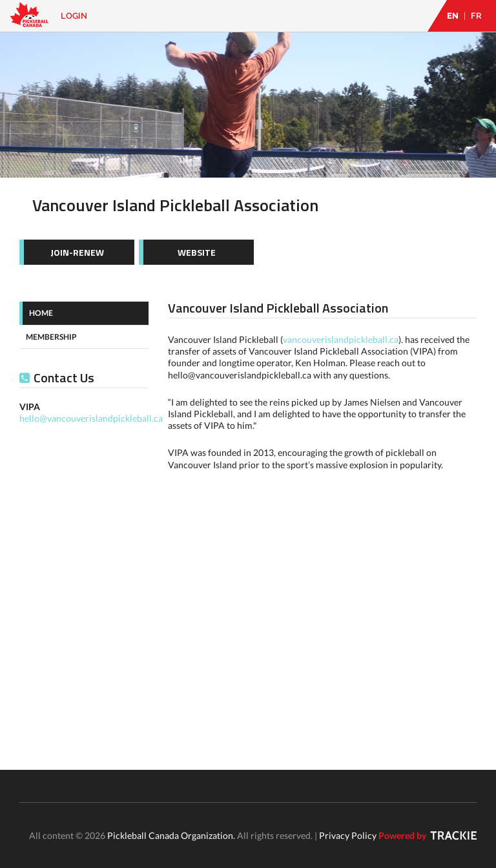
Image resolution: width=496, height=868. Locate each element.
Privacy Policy (348, 835)
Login (74, 16)
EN (453, 16)
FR (476, 16)
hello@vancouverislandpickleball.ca (91, 418)
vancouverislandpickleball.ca (341, 339)
